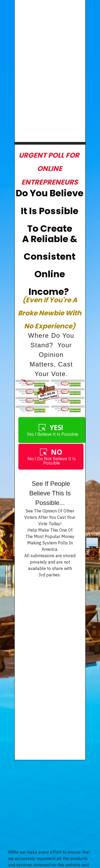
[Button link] (52, 430)
